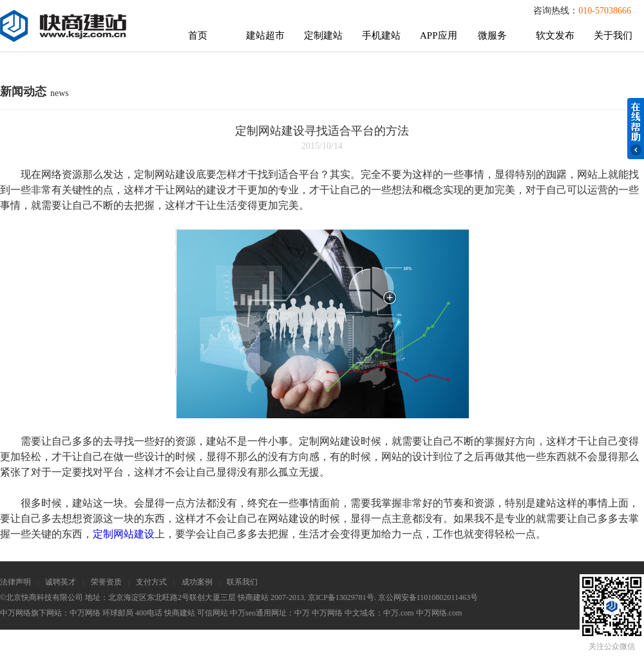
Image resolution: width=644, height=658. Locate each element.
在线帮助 (636, 129)
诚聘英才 (61, 582)
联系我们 (242, 582)
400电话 (149, 613)
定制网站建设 (124, 534)
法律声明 (15, 582)
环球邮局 (118, 613)
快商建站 (180, 613)
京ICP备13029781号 (341, 597)
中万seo (243, 613)
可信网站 (213, 613)
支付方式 (151, 582)
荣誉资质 (106, 582)
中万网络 (85, 613)
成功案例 (197, 582)
